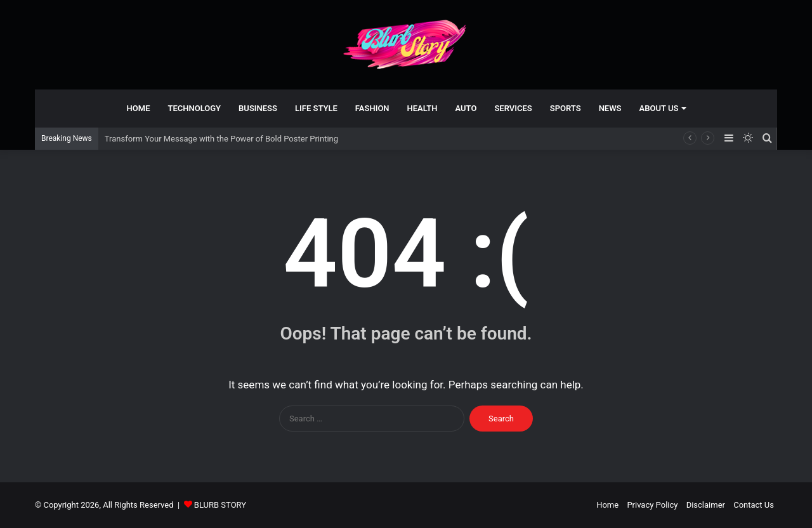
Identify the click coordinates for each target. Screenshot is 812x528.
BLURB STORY (220, 505)
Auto (466, 108)
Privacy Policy (652, 505)
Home (139, 108)
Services (513, 108)
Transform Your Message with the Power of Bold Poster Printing (221, 139)
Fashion (372, 108)
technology (194, 108)
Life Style (316, 108)
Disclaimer (706, 505)
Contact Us (754, 505)
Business (258, 108)
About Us (659, 108)
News (610, 108)
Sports (566, 108)
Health (422, 108)
